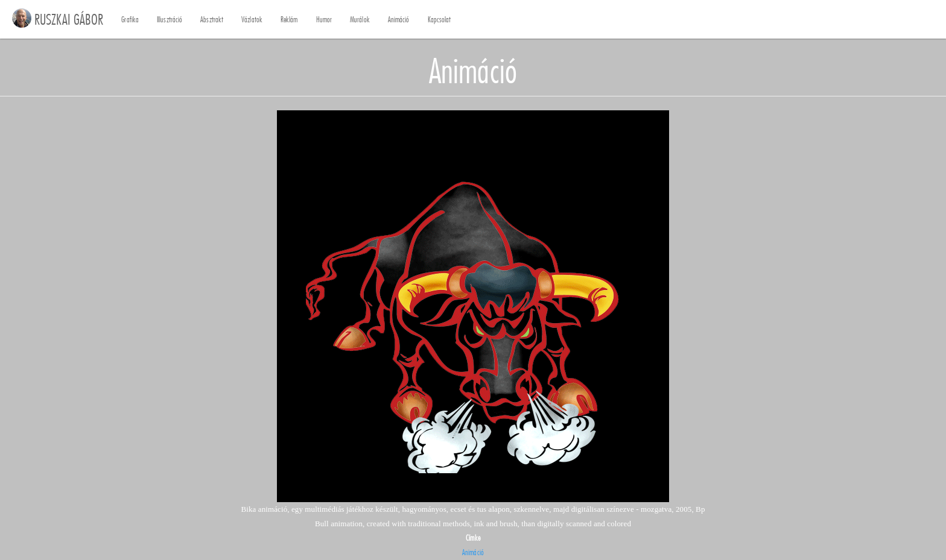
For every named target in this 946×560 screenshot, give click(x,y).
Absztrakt (212, 20)
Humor (324, 20)
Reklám (289, 20)
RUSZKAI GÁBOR (69, 19)
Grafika (130, 20)
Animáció (399, 20)
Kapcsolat (440, 20)
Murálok (360, 20)
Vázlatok (252, 20)
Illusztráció (170, 20)
